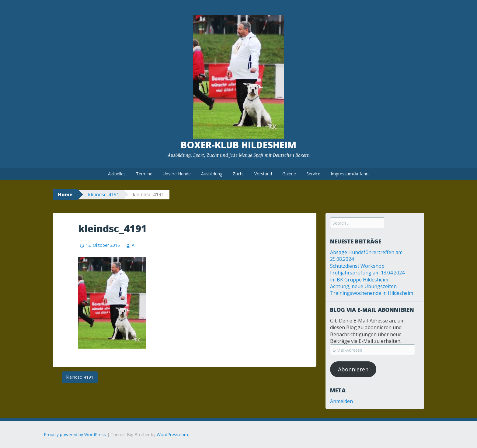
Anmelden (341, 401)
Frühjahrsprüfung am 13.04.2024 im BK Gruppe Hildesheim (367, 276)
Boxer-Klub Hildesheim (238, 145)
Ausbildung (212, 174)
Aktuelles (117, 174)
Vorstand (263, 174)
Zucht (238, 174)
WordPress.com (172, 434)
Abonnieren (353, 369)
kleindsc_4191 (104, 195)
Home (65, 195)
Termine (144, 174)
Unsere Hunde (177, 174)
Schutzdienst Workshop (357, 266)
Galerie (289, 174)
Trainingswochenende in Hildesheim (372, 293)
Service (313, 174)
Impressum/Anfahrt (350, 174)
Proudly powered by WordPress (75, 434)
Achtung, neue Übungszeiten (363, 286)
